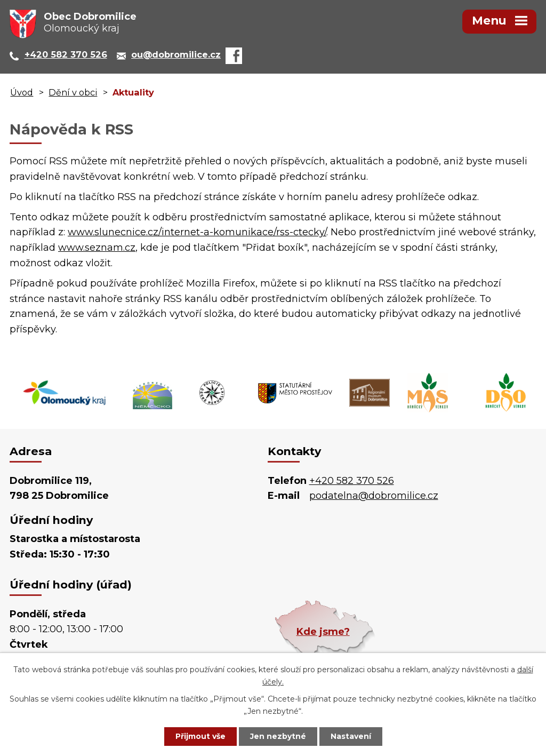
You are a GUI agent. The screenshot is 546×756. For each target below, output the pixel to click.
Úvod (22, 92)
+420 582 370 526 (352, 481)
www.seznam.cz (97, 248)
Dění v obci (73, 92)
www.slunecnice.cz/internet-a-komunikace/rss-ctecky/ (197, 232)
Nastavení (351, 736)
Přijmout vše (200, 736)
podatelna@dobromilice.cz (374, 496)
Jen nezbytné (278, 736)
